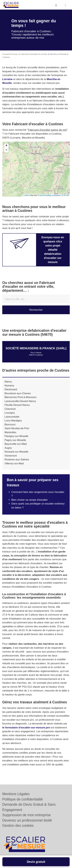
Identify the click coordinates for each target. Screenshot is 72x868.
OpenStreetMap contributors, (50, 195)
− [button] (6, 150)
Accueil (5, 54)
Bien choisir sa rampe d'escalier (29, 500)
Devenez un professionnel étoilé (27, 820)
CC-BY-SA (65, 195)
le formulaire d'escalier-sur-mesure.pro (26, 728)
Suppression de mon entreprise (27, 815)
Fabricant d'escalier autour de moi (47, 130)
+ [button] (6, 146)
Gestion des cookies (18, 826)
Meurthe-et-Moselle (58, 54)
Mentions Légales (16, 794)
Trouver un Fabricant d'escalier (24, 54)
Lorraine (44, 54)
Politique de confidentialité (23, 799)
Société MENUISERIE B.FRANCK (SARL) (36, 348)
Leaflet (26, 195)
